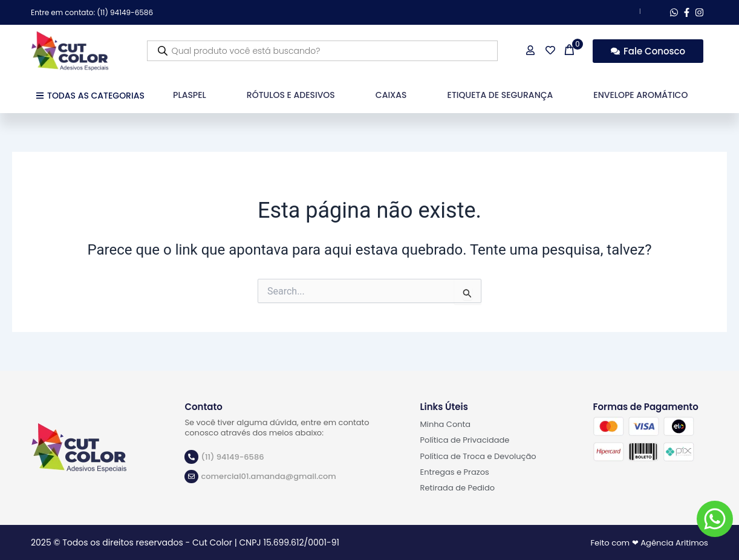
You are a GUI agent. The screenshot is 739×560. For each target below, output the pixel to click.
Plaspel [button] (190, 95)
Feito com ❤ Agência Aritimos (646, 542)
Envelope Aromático (640, 95)
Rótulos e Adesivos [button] (291, 95)
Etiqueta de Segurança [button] (500, 95)
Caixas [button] (391, 95)
